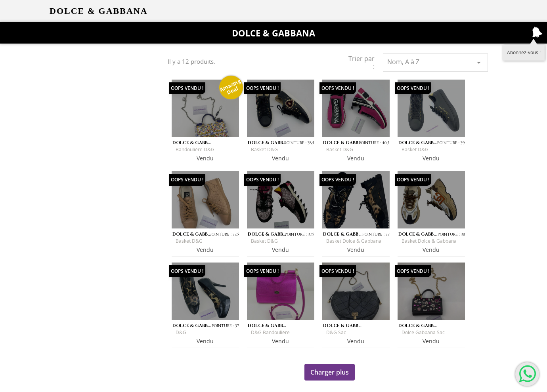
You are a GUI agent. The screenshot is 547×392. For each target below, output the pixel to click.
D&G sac (336, 332)
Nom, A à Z (435, 62)
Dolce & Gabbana (273, 33)
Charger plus (330, 372)
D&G (181, 332)
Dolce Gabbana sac (423, 332)
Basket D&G (264, 149)
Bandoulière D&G (195, 149)
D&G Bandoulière (270, 332)
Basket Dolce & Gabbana (354, 241)
